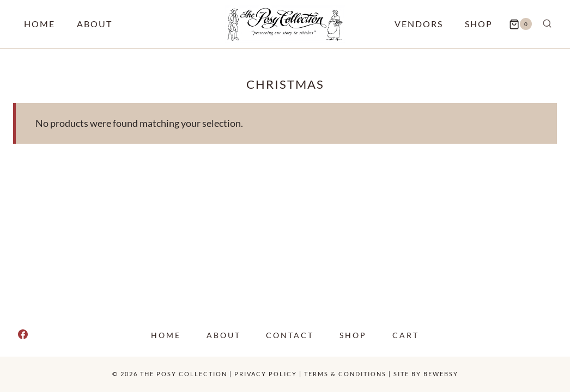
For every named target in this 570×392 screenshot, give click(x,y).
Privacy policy (266, 374)
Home (40, 24)
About (95, 24)
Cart (406, 335)
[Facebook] (23, 334)
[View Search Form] (547, 24)
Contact (290, 335)
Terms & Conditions (345, 374)
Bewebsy (441, 374)
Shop (479, 24)
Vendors (419, 24)
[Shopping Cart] (520, 24)
